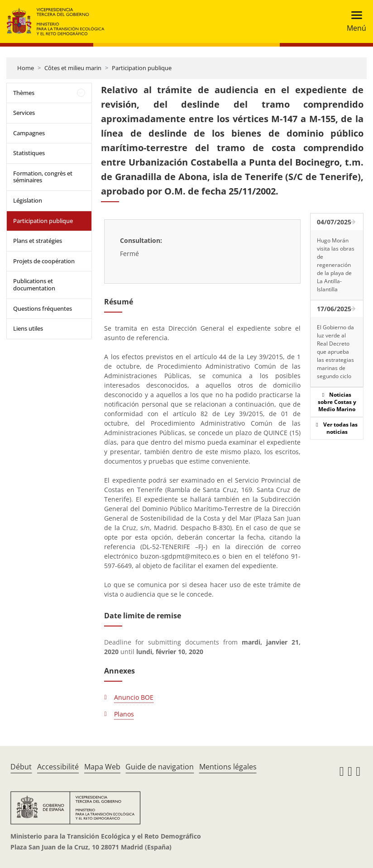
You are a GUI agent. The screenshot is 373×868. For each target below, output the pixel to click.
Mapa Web (102, 767)
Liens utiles (28, 328)
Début (21, 767)
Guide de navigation (160, 767)
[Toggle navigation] (354, 21)
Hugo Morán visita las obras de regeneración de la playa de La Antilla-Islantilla (336, 265)
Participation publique (142, 68)
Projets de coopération (44, 261)
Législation (28, 200)
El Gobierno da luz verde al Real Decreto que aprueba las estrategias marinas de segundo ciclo (335, 352)
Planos (124, 714)
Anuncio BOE (134, 697)
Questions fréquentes (43, 308)
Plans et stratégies (38, 241)
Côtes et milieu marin (73, 68)
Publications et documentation (34, 285)
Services (24, 113)
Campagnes (29, 133)
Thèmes (24, 93)
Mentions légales (228, 767)
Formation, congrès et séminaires (43, 177)
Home (26, 68)
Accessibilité (58, 767)
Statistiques (29, 153)
